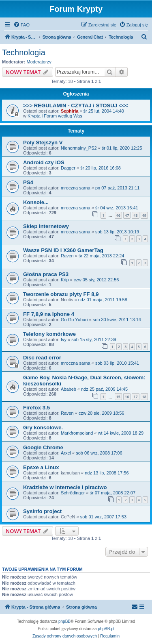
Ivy (64, 339)
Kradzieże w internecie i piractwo (65, 487)
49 (144, 215)
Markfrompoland (77, 433)
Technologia (24, 52)
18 (144, 397)
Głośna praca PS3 (46, 274)
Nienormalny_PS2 (79, 148)
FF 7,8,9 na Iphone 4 (49, 314)
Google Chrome (43, 447)
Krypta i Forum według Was (55, 116)
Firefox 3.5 (36, 408)
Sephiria (70, 111)
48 (135, 215)
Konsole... (36, 202)
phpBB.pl (106, 629)
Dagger (68, 168)
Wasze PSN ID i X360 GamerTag (63, 250)
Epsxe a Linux (41, 467)
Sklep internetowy (46, 226)
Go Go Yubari (74, 320)
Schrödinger (73, 493)
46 (118, 215)
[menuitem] (21, 25)
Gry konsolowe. (43, 428)
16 (127, 397)
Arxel (66, 453)
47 (127, 215)
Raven (67, 256)
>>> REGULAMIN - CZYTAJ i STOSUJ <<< (76, 106)
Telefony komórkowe (49, 334)
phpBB (64, 621)
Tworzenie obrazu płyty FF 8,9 (61, 294)
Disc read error (42, 358)
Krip (65, 280)
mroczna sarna (76, 188)
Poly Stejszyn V (43, 143)
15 (118, 397)
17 (135, 397)
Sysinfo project (42, 511)
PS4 (28, 182)
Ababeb (69, 389)
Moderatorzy (39, 62)
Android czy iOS (44, 162)
